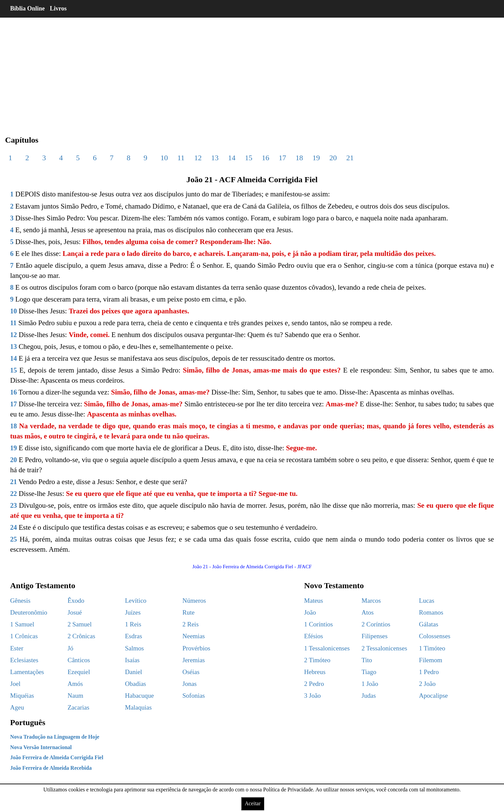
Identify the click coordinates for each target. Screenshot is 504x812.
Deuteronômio (29, 612)
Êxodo (76, 601)
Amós (75, 684)
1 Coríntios (318, 624)
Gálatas (429, 624)
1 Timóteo (432, 648)
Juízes (133, 612)
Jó (70, 648)
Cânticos (79, 660)
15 (249, 158)
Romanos (431, 612)
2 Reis (191, 624)
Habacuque (139, 696)
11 (181, 158)
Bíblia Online (28, 8)
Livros (58, 8)
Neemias (194, 636)
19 (316, 158)
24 (14, 527)
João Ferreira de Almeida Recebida (51, 768)
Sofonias (194, 696)
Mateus (313, 601)
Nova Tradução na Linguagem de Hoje (55, 737)
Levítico (136, 601)
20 (333, 158)
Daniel (134, 672)
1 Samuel (22, 624)
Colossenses (435, 636)
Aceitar (253, 803)
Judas (369, 696)
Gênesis (20, 601)
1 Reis (133, 624)
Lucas (426, 601)
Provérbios (196, 648)
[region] (252, 71)
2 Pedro (314, 684)
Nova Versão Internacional (41, 747)
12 (198, 158)
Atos (368, 612)
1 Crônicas (24, 636)
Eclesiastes (24, 660)
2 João (427, 684)
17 (282, 158)
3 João (312, 696)
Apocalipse (433, 696)
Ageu (17, 707)
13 (215, 158)
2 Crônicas (81, 636)
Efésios (313, 636)
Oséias (191, 672)
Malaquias (138, 707)
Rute (188, 612)
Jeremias (194, 660)
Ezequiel (79, 672)
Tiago (369, 672)
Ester (17, 648)
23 (14, 505)
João (310, 612)
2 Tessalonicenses (384, 648)
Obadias (135, 684)
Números (194, 601)
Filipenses (374, 636)
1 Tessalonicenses (327, 648)
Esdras (134, 636)
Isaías (132, 660)
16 (266, 158)
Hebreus (315, 672)
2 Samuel (80, 624)
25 (14, 539)
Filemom (431, 660)
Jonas (190, 684)
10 (164, 158)
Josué (75, 612)
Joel (15, 684)
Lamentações (27, 672)
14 (232, 158)
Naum (75, 696)
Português (28, 722)
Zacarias (78, 707)
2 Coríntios (376, 624)
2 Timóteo (317, 660)
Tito (367, 660)
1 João (370, 684)
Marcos (371, 601)
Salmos (134, 648)
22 (14, 494)
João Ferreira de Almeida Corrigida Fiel (57, 757)
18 (299, 158)
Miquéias (22, 696)
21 (350, 158)
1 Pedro (429, 672)
